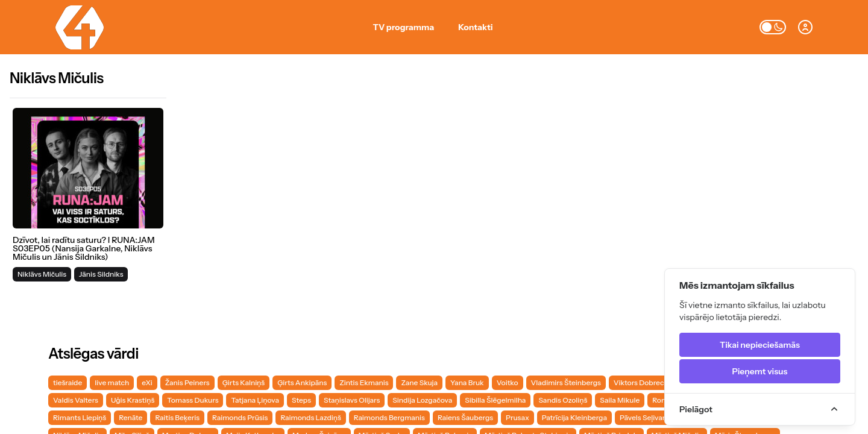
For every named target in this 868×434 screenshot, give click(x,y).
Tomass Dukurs (193, 400)
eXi (147, 382)
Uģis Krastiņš (133, 400)
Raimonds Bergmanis (389, 417)
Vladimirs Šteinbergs (566, 382)
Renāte (131, 417)
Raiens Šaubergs (465, 417)
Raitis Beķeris (177, 417)
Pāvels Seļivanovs (649, 417)
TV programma (404, 27)
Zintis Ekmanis (364, 382)
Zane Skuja (419, 382)
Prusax (517, 417)
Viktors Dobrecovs (645, 382)
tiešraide (68, 382)
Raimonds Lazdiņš (310, 417)
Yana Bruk (467, 382)
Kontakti (475, 27)
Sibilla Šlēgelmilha (495, 400)
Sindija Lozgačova (422, 400)
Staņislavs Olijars (352, 400)
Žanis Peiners (187, 382)
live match (112, 382)
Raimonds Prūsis (240, 417)
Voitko (508, 382)
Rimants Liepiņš (80, 417)
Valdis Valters (76, 400)
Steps (301, 400)
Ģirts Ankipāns (302, 382)
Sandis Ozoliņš (563, 400)
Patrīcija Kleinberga (574, 417)
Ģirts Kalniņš (244, 382)
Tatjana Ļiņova (255, 400)
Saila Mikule (620, 400)
